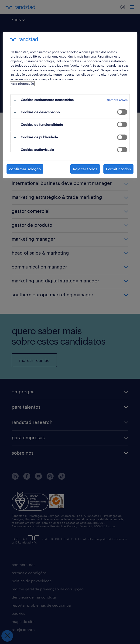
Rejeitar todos (85, 169)
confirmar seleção (25, 169)
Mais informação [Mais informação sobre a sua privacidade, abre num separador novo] (22, 84)
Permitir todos (118, 169)
